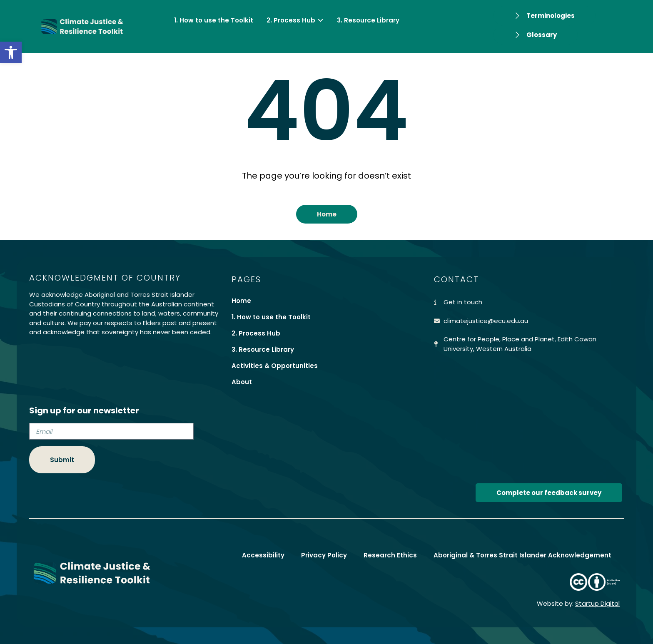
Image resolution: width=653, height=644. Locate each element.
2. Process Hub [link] (256, 333)
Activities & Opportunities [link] (275, 366)
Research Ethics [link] (390, 555)
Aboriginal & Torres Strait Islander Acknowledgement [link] (522, 555)
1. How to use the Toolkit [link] (271, 317)
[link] (11, 52)
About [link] (242, 382)
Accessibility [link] (263, 555)
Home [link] (241, 301)
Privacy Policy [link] (324, 555)
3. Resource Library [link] (263, 349)
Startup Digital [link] (597, 603)
